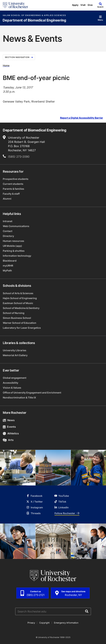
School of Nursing (14, 313)
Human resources (13, 241)
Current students (13, 184)
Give (90, 5)
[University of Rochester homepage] (15, 5)
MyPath (7, 270)
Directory (8, 236)
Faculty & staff (11, 194)
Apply (75, 5)
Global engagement (15, 378)
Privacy (31, 623)
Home (6, 65)
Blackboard (10, 261)
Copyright (44, 623)
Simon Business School (17, 318)
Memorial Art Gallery (15, 355)
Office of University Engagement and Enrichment (32, 393)
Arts (8, 440)
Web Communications (16, 226)
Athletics (11, 433)
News (9, 420)
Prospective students (16, 179)
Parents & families (13, 189)
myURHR (8, 266)
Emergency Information (66, 623)
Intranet (8, 221)
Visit (83, 5)
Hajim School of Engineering (20, 298)
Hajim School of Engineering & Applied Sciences (34, 15)
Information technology (17, 256)
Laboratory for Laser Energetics (22, 328)
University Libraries (15, 350)
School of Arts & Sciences (18, 293)
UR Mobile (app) (12, 246)
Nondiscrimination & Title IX (19, 397)
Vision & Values (12, 388)
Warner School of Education (20, 323)
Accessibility (11, 383)
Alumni (7, 199)
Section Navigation (19, 57)
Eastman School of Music (18, 303)
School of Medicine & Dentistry (21, 308)
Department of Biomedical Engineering (34, 20)
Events (9, 427)
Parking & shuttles (14, 251)
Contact (8, 231)
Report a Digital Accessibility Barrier (82, 118)
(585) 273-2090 (19, 157)
